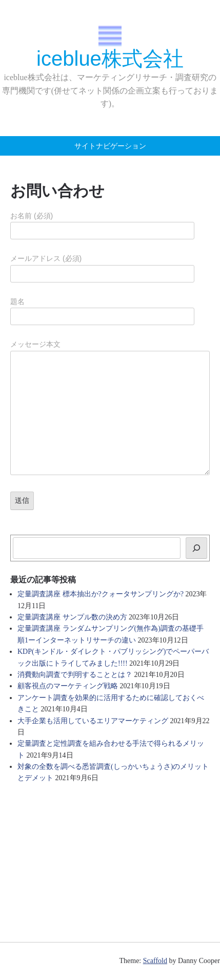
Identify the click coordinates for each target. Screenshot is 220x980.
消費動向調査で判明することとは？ (75, 675)
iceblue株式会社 (110, 59)
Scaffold (155, 961)
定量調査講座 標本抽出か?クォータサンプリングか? (101, 594)
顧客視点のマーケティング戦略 (68, 686)
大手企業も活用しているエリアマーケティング (93, 721)
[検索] (196, 548)
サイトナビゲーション (110, 146)
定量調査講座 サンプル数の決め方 (72, 617)
